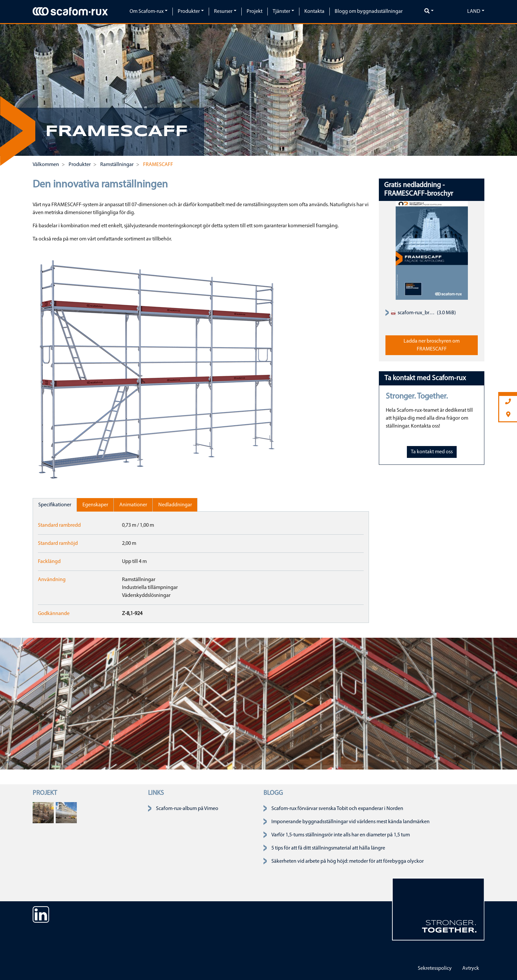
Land (474, 12)
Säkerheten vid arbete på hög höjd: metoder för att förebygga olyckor (348, 861)
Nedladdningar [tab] (175, 505)
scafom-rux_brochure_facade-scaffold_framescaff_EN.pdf (413, 313)
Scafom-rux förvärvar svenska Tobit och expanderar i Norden (337, 809)
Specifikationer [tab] (55, 505)
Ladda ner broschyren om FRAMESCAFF (432, 345)
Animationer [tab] (133, 505)
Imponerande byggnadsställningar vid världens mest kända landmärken (350, 822)
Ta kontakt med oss (432, 452)
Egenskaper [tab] (95, 505)
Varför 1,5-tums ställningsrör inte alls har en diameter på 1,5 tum (341, 835)
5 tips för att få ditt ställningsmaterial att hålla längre (328, 848)
